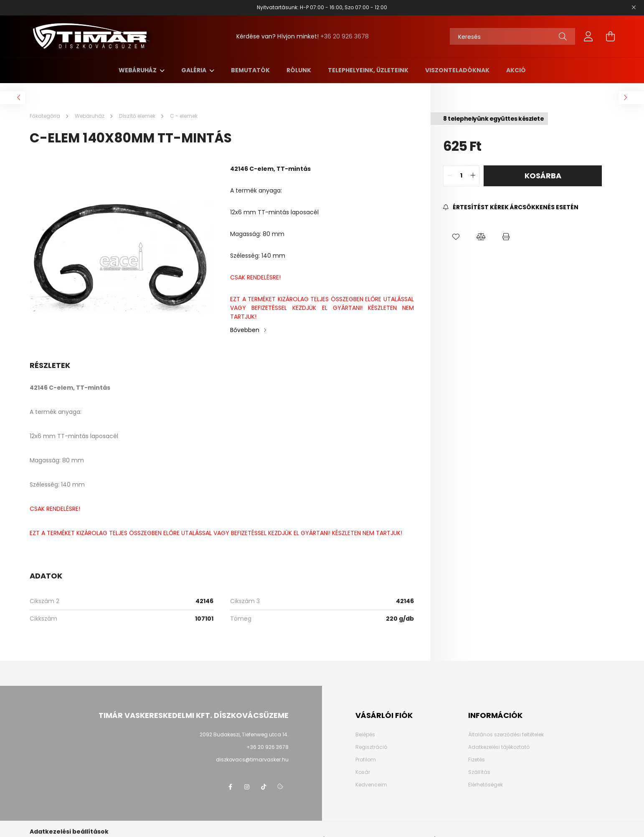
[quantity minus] (450, 176)
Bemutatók (250, 70)
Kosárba (543, 176)
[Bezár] (634, 8)
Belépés (365, 735)
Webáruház (138, 70)
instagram (247, 787)
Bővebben (245, 330)
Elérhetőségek (486, 785)
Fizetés (477, 760)
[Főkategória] (46, 116)
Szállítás (479, 772)
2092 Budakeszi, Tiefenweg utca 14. (244, 734)
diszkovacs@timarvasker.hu (252, 760)
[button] (456, 237)
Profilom (366, 760)
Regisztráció (371, 747)
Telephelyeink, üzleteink (368, 70)
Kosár (363, 772)
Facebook (230, 787)
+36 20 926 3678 (345, 36)
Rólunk (299, 70)
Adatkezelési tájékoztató (499, 747)
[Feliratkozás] (511, 207)
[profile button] (588, 36)
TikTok (264, 787)
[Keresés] (512, 36)
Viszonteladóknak (457, 70)
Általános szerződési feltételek (506, 735)
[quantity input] (461, 176)
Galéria (194, 70)
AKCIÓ (516, 70)
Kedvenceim (371, 785)
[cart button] (610, 36)
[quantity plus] (473, 176)
